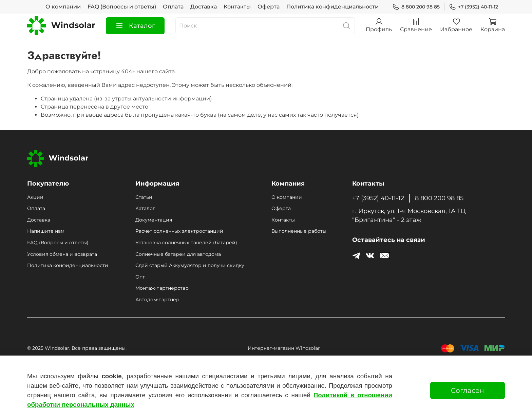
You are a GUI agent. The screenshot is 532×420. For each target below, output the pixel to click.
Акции (35, 197)
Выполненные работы (299, 231)
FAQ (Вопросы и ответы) (122, 7)
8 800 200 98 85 (416, 7)
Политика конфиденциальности (332, 7)
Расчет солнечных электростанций (179, 231)
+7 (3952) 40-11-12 (473, 7)
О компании (63, 7)
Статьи (144, 197)
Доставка (204, 7)
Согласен (468, 390)
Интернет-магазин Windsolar (284, 348)
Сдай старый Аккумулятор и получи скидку (190, 265)
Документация (154, 220)
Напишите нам (46, 231)
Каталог (135, 26)
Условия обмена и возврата (62, 254)
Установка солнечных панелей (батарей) (186, 243)
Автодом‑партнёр (157, 300)
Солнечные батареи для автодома (178, 254)
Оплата (173, 7)
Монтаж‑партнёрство (162, 288)
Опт (140, 277)
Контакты (237, 7)
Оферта (269, 7)
